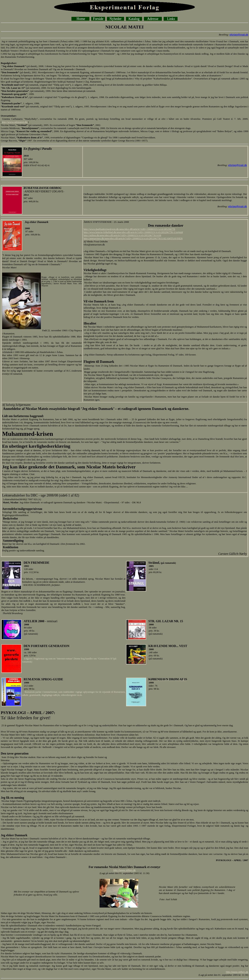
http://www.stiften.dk (124, 870)
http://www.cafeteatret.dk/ (15, 122)
